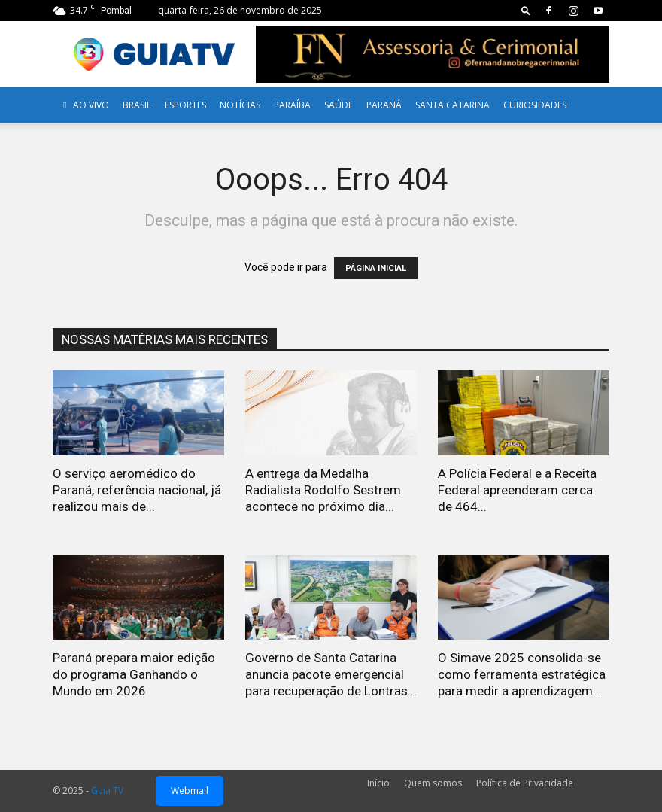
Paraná (384, 105)
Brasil (137, 105)
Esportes (185, 105)
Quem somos (433, 783)
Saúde (339, 105)
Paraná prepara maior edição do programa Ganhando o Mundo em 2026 (134, 674)
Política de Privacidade (525, 783)
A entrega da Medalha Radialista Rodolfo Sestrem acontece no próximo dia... (323, 490)
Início (378, 783)
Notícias (240, 105)
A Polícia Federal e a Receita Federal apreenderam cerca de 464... (517, 490)
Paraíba (292, 105)
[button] (526, 10)
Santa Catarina (452, 105)
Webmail (190, 791)
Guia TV (107, 791)
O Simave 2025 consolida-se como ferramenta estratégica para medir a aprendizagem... (522, 674)
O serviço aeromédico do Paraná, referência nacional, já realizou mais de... (137, 490)
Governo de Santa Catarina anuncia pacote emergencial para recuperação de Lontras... (331, 674)
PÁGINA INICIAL (376, 268)
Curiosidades (535, 105)
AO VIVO (84, 105)
